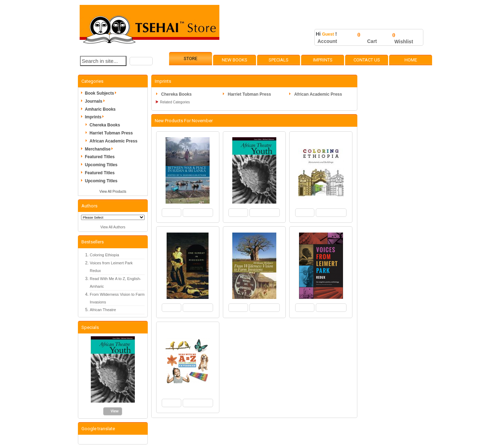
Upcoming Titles (101, 165)
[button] (141, 61)
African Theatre (103, 310)
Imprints (323, 60)
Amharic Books (100, 109)
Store (191, 58)
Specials (279, 60)
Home (411, 60)
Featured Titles (100, 157)
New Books (235, 60)
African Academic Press (113, 141)
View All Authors (113, 227)
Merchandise (100, 149)
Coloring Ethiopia (104, 255)
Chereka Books (105, 125)
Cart (372, 41)
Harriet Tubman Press (111, 133)
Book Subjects (102, 93)
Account (327, 41)
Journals (96, 101)
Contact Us (367, 60)
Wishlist (404, 42)
